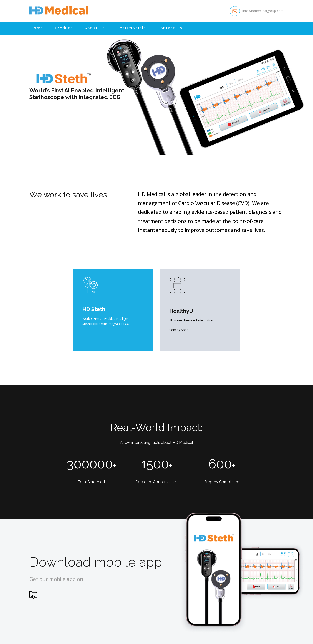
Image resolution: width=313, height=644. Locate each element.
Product (64, 28)
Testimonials (131, 28)
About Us (95, 28)
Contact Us (170, 28)
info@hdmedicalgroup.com (263, 11)
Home (37, 28)
